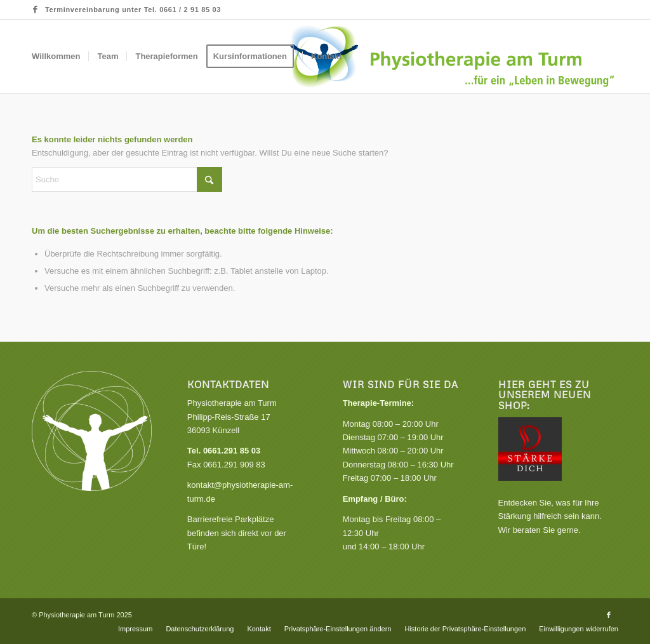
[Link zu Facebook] (36, 10)
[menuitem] (56, 57)
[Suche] (127, 179)
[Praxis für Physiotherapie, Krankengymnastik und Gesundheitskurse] (452, 57)
